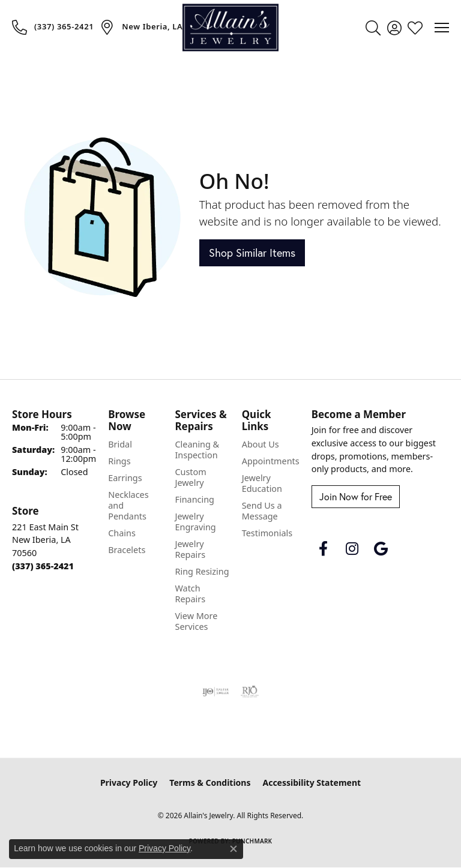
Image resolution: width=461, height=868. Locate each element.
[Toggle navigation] (442, 28)
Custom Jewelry (190, 477)
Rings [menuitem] (119, 461)
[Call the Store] (43, 566)
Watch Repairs (190, 594)
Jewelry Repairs (190, 549)
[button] (373, 28)
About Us (261, 444)
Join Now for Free (356, 497)
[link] (53, 27)
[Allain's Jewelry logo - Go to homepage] (230, 27)
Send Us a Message (262, 511)
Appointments (271, 461)
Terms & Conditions (210, 783)
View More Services (196, 621)
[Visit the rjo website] (250, 692)
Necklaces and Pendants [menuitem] (128, 505)
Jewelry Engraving (195, 522)
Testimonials (267, 533)
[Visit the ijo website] (216, 692)
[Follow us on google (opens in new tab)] (381, 549)
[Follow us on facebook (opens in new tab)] (324, 549)
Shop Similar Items (252, 253)
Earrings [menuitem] (125, 478)
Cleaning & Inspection (197, 450)
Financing (194, 499)
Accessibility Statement (312, 783)
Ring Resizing (202, 571)
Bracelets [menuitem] (127, 550)
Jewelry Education (262, 483)
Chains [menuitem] (122, 533)
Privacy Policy (129, 783)
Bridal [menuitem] (120, 444)
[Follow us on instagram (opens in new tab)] (352, 549)
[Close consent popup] (234, 849)
